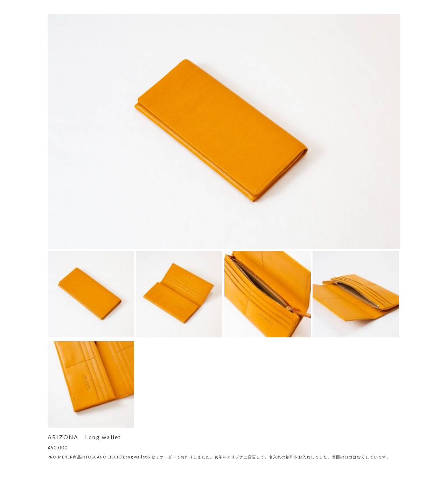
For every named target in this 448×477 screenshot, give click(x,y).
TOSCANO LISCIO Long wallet (116, 457)
